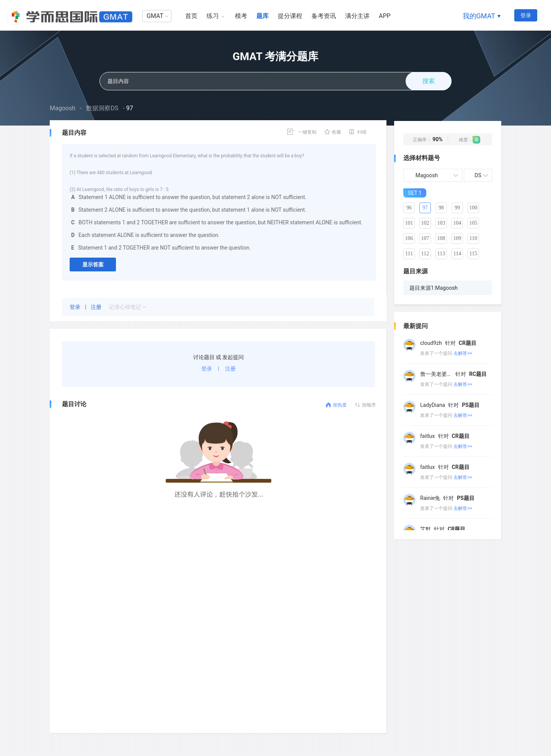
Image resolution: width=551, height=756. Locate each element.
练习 (213, 16)
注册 (97, 307)
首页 (191, 16)
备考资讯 (324, 16)
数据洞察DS (102, 108)
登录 (526, 15)
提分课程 (290, 16)
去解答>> (463, 341)
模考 (241, 16)
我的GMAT (479, 16)
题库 (262, 16)
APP (385, 16)
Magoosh (63, 108)
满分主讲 (357, 16)
